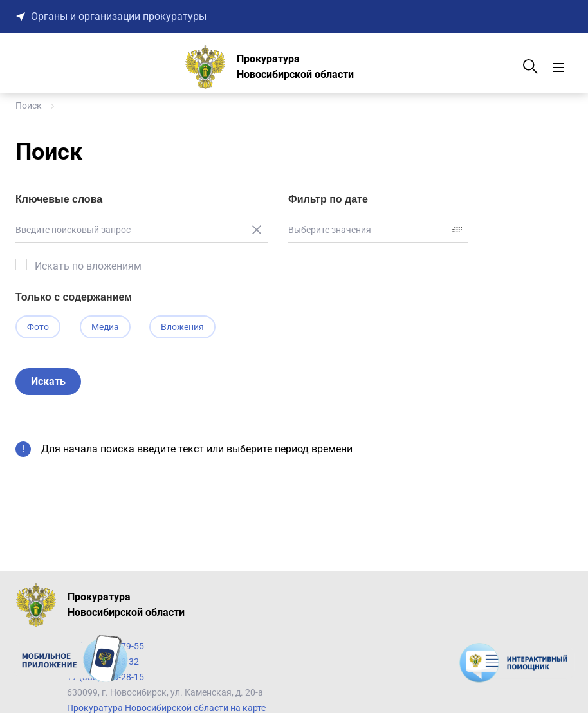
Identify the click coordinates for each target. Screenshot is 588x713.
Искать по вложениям (88, 266)
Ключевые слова (59, 199)
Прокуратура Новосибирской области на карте (166, 708)
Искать (48, 383)
